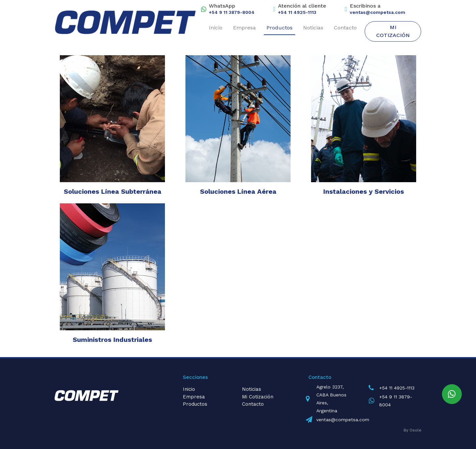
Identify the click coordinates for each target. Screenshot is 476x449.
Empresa (244, 28)
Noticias (313, 28)
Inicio (216, 28)
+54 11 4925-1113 (297, 12)
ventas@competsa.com (377, 12)
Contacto (345, 28)
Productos (279, 28)
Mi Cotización (393, 31)
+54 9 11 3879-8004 (232, 12)
